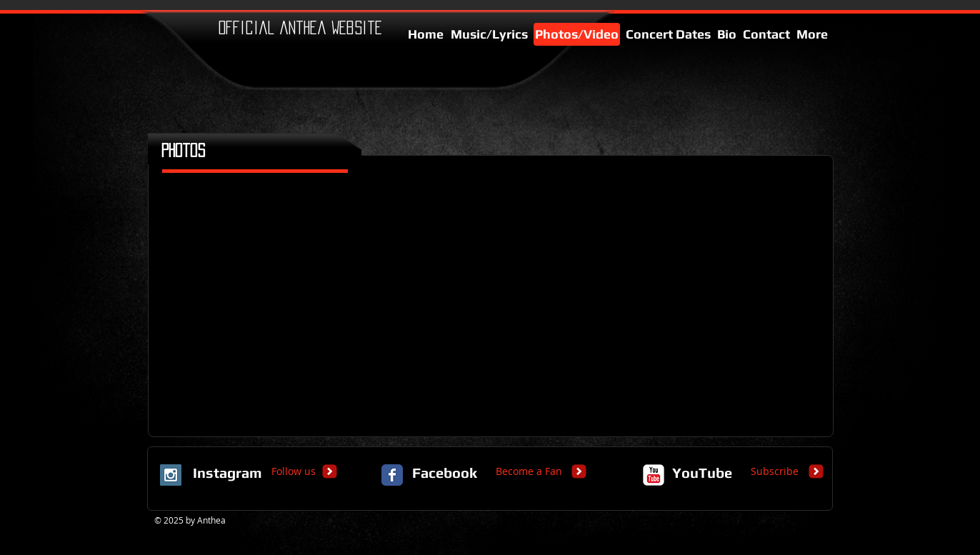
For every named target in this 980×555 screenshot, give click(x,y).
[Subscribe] (775, 471)
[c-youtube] (654, 475)
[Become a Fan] (529, 471)
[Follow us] (294, 471)
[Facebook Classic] (392, 475)
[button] (243, 308)
